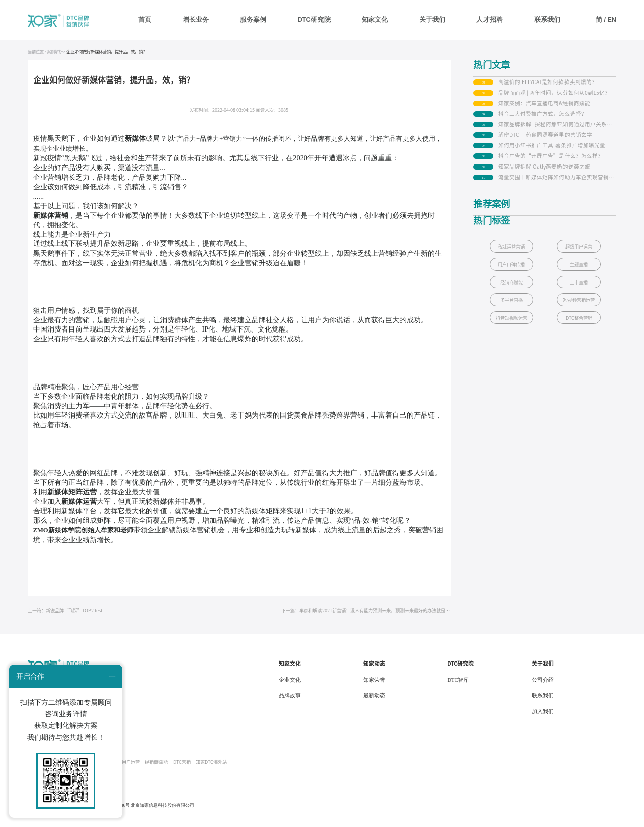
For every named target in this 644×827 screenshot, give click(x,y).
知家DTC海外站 (211, 769)
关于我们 (432, 20)
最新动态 (374, 703)
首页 (145, 20)
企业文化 (290, 687)
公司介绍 (543, 687)
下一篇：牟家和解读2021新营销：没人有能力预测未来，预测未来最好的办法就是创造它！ (366, 618)
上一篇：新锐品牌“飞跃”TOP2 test (65, 618)
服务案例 (253, 20)
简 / (602, 20)
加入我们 (543, 719)
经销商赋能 (156, 769)
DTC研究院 (314, 20)
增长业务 (196, 20)
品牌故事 (290, 703)
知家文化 (375, 20)
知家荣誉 (374, 687)
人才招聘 (490, 20)
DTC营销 (182, 769)
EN (612, 20)
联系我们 (547, 20)
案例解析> (56, 59)
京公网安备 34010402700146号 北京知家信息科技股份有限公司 (132, 813)
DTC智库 (458, 687)
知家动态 (374, 671)
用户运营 (131, 769)
